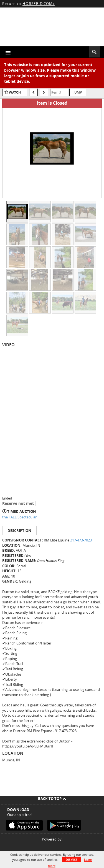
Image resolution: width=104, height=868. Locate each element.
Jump (78, 92)
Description (19, 531)
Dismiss (72, 860)
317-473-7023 (81, 540)
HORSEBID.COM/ (39, 4)
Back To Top (52, 799)
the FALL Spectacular (19, 517)
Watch (15, 92)
